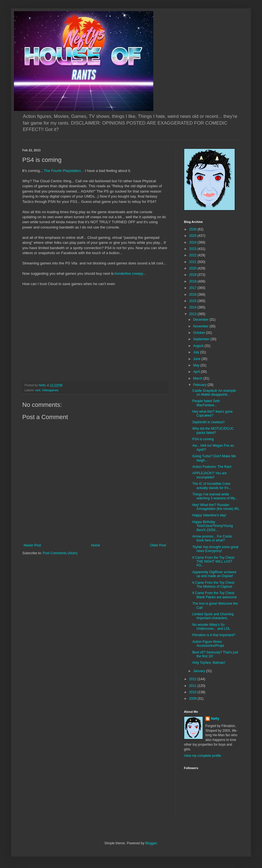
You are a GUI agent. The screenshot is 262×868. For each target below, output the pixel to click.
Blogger (151, 843)
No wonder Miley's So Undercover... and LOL (211, 627)
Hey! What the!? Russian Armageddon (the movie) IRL (216, 507)
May (197, 365)
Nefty (215, 719)
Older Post (158, 545)
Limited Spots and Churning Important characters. (213, 616)
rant (38, 390)
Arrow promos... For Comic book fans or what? (212, 538)
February (200, 385)
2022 (193, 255)
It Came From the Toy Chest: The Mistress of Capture (214, 585)
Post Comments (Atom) (60, 553)
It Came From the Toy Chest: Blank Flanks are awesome (214, 595)
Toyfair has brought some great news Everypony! (215, 549)
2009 (193, 699)
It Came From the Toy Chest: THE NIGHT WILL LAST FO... (214, 562)
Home (96, 545)
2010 (193, 692)
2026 (193, 229)
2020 (193, 268)
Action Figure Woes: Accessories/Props (208, 644)
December (201, 320)
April (197, 372)
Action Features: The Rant (212, 467)
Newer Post (32, 545)
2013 (193, 314)
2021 (193, 262)
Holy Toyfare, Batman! (209, 663)
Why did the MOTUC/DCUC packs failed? (213, 431)
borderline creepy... (130, 273)
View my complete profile (202, 756)
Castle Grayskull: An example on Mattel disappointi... (214, 393)
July (197, 352)
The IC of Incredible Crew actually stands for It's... (212, 486)
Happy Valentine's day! (209, 515)
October (200, 333)
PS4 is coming (203, 439)
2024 (193, 242)
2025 (193, 236)
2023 (193, 249)
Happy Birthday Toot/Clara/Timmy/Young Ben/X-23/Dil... (213, 526)
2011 (193, 686)
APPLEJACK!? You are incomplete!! (209, 475)
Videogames (50, 390)
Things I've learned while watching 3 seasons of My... (215, 496)
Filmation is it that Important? (214, 635)
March (198, 378)
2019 (193, 275)
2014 (193, 307)
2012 (193, 679)
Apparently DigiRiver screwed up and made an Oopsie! (214, 574)
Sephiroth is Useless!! (208, 422)
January (200, 671)
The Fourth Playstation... (64, 171)
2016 (193, 295)
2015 (193, 301)
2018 (193, 281)
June (197, 359)
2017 (193, 288)
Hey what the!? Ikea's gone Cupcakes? (212, 414)
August (199, 346)
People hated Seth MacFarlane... (206, 403)
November (201, 326)
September (202, 339)
